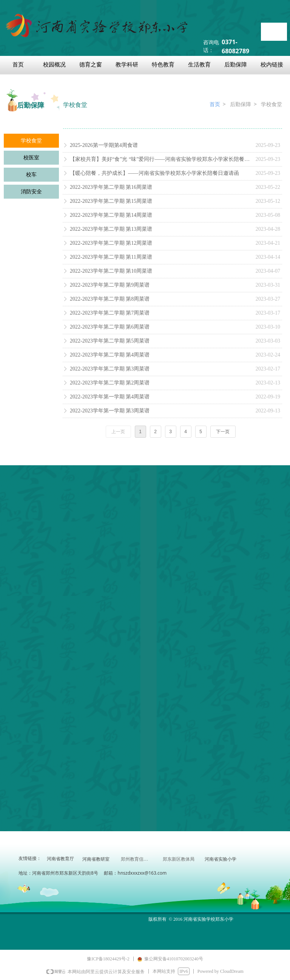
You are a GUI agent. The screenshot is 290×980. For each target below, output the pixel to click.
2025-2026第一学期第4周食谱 (104, 145)
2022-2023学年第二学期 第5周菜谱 (110, 341)
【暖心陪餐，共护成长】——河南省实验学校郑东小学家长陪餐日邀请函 (154, 173)
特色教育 (163, 65)
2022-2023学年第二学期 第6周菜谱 (110, 327)
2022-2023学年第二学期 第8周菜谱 (110, 299)
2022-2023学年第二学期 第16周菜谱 (111, 187)
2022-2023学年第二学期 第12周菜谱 (111, 243)
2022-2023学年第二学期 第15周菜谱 (111, 201)
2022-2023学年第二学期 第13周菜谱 (111, 229)
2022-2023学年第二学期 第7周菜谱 (110, 313)
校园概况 (54, 65)
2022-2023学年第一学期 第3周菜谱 (110, 411)
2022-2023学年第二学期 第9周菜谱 (110, 285)
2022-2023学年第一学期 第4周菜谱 (110, 397)
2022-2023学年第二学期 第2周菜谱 (110, 383)
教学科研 (127, 65)
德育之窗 (91, 65)
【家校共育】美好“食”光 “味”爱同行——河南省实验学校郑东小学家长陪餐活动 (161, 159)
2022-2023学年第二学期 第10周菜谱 (111, 271)
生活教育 (199, 65)
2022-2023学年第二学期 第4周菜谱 (110, 355)
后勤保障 (236, 65)
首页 (18, 65)
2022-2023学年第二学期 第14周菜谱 (111, 215)
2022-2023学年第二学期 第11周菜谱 (111, 257)
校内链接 (272, 65)
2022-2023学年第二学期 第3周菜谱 (110, 369)
